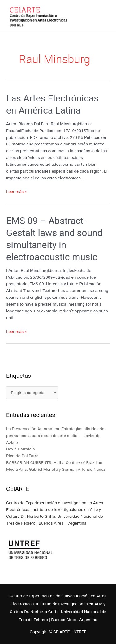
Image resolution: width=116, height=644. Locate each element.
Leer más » (16, 191)
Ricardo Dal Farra (22, 456)
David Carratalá (21, 449)
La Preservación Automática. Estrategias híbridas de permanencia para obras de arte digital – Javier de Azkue (55, 436)
